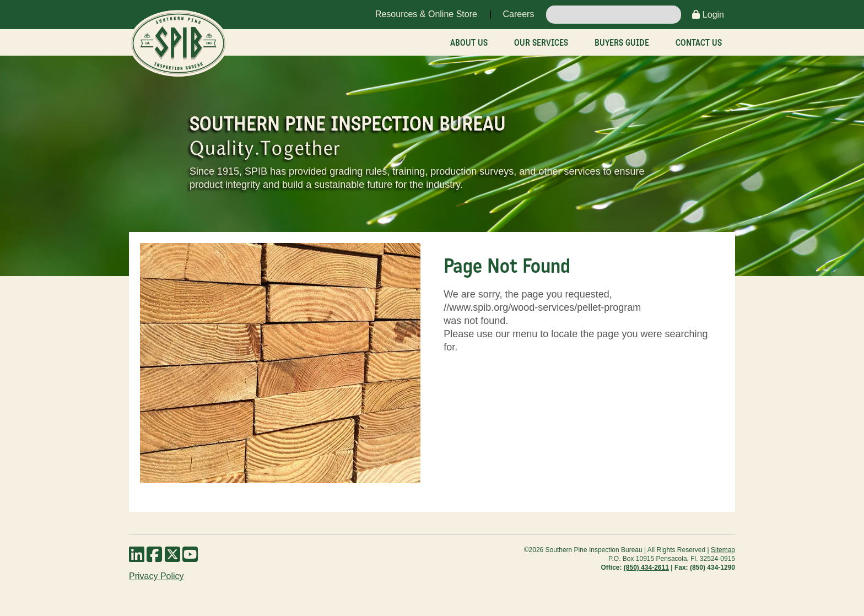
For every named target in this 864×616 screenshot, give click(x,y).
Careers (518, 14)
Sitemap (723, 550)
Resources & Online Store (426, 14)
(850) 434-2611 (646, 568)
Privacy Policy (156, 576)
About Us (469, 42)
